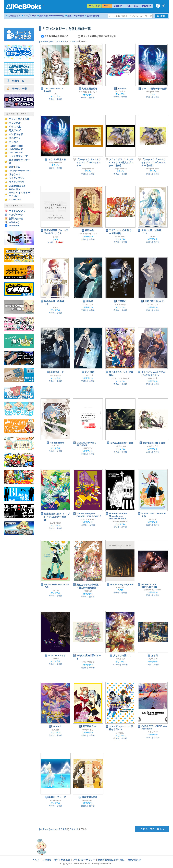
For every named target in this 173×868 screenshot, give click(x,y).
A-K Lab (55, 446)
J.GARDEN (15, 200)
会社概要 (47, 860)
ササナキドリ (88, 730)
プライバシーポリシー (84, 860)
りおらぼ (88, 591)
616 (55, 94)
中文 (128, 6)
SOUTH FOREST (88, 519)
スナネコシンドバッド (88, 92)
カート (107, 6)
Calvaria (55, 659)
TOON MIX (14, 189)
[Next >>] (54, 41)
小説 (18, 167)
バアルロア (120, 659)
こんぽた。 (120, 733)
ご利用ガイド (14, 16)
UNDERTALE (16, 149)
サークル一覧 (17, 89)
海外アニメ (15, 138)
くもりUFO (153, 732)
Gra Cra (153, 519)
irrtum (153, 236)
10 (77, 41)
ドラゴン (55, 165)
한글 (136, 6)
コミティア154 (17, 178)
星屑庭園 (55, 730)
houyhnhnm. (55, 800)
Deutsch (147, 6)
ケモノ (12, 119)
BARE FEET (120, 236)
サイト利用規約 (62, 860)
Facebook (14, 226)
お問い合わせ (93, 16)
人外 (27, 119)
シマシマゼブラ (88, 662)
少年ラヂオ (88, 448)
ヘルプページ (30, 16)
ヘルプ (36, 860)
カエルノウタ (88, 304)
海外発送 (52, 16)
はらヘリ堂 (153, 378)
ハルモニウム (120, 446)
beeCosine (120, 91)
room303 (120, 587)
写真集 (120, 590)
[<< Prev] (44, 41)
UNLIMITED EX (17, 186)
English (118, 6)
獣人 (20, 119)
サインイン (94, 6)
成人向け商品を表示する (55, 36)
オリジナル (15, 123)
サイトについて (17, 211)
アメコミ (14, 142)
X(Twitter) (14, 222)
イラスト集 (15, 127)
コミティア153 (17, 182)
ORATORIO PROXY (153, 590)
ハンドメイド (16, 134)
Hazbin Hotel (16, 146)
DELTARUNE (16, 153)
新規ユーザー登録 (76, 16)
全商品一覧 (16, 81)
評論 (11, 167)
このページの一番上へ (152, 829)
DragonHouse (153, 92)
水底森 (55, 237)
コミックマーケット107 (20, 171)
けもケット (15, 174)
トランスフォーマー (19, 156)
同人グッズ (15, 131)
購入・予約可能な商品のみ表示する (97, 36)
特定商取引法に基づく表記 (111, 860)
